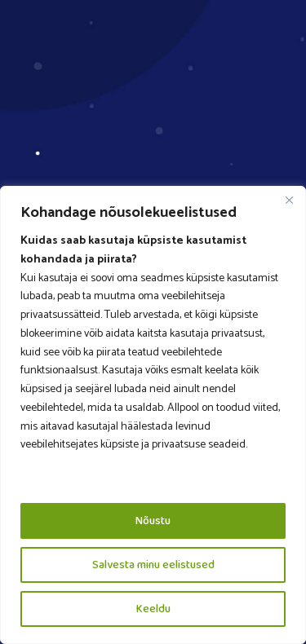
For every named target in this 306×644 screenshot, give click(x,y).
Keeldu (153, 609)
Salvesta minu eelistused (153, 565)
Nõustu (153, 521)
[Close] (289, 200)
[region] (153, 415)
